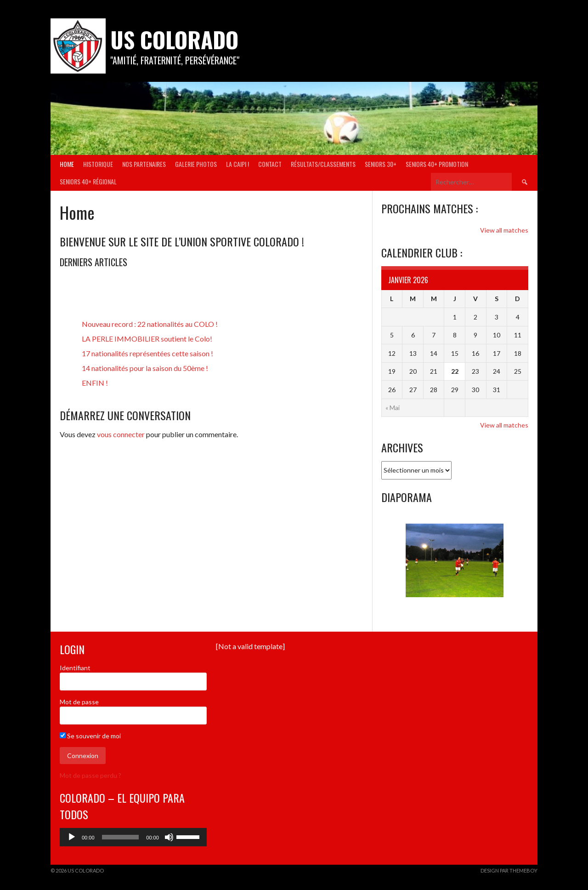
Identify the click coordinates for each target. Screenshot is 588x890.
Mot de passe (79, 702)
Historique (98, 164)
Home (67, 164)
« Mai (393, 408)
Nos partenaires (144, 164)
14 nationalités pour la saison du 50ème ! (145, 368)
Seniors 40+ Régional (88, 181)
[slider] (121, 837)
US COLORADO (174, 39)
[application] (133, 837)
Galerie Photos (196, 164)
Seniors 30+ (381, 164)
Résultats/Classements (323, 164)
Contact (270, 164)
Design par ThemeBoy (509, 870)
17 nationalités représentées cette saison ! (147, 353)
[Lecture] (72, 837)
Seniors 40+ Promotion (437, 164)
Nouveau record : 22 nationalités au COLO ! (150, 324)
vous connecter (121, 434)
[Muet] (169, 837)
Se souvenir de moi (90, 736)
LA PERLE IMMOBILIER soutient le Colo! (147, 339)
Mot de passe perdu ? (90, 775)
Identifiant (75, 668)
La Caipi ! (237, 164)
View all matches (504, 230)
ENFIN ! (95, 383)
